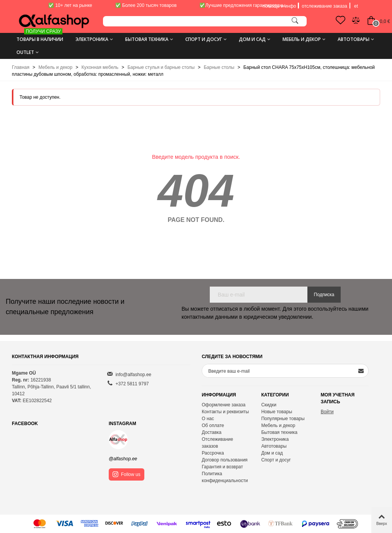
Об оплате (213, 425)
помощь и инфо (279, 6)
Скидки (269, 405)
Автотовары (354, 39)
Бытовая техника (147, 39)
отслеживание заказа (324, 6)
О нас (208, 419)
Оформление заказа (224, 405)
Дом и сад (252, 39)
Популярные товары (283, 419)
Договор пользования (225, 460)
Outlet (25, 52)
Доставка (212, 432)
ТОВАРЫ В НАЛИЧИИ (40, 37)
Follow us (127, 474)
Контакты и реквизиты (225, 412)
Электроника (92, 39)
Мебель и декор (302, 39)
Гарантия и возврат (222, 467)
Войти (327, 412)
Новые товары (277, 412)
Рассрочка (213, 453)
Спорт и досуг (204, 39)
